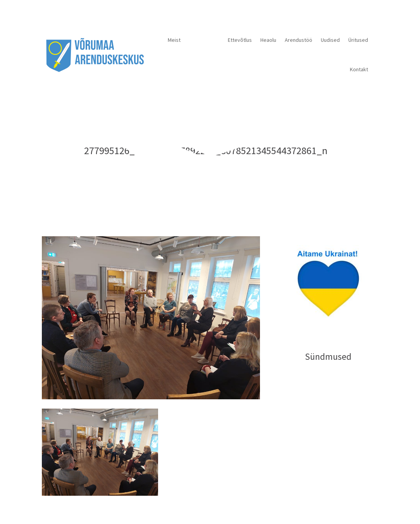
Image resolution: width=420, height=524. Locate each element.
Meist (174, 40)
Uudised (330, 40)
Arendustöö (299, 40)
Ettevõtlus (240, 40)
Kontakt (359, 69)
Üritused (358, 40)
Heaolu (268, 40)
